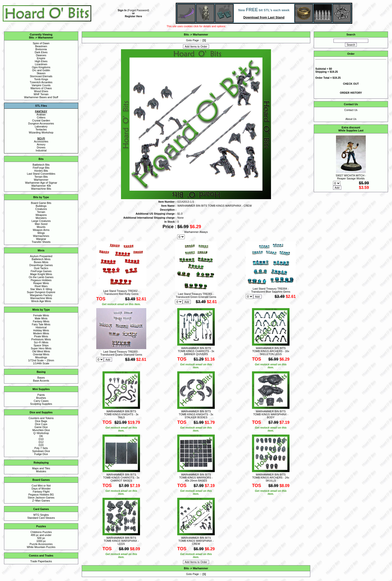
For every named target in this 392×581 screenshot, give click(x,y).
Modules (41, 471)
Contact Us (351, 110)
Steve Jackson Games (41, 498)
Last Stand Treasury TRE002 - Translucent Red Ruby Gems (121, 292)
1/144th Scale (41, 363)
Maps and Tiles (41, 468)
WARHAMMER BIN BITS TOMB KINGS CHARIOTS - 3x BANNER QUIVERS (196, 351)
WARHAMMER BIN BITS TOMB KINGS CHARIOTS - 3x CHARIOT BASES (121, 478)
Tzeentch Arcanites (41, 82)
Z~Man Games (41, 501)
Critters (41, 117)
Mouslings (41, 357)
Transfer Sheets (41, 242)
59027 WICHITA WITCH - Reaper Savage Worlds (351, 177)
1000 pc (41, 541)
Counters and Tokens (41, 418)
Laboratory (41, 126)
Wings (41, 233)
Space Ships (41, 345)
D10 (41, 439)
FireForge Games (41, 271)
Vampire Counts (41, 85)
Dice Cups (41, 424)
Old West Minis (41, 351)
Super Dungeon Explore (41, 292)
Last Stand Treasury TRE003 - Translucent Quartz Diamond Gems (121, 353)
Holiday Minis (41, 330)
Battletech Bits (41, 165)
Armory (41, 144)
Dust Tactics (41, 268)
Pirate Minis (41, 336)
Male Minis (41, 318)
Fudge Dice (41, 454)
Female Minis (41, 315)
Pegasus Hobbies (41, 280)
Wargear (41, 239)
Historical (41, 327)
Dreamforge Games (41, 265)
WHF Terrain (41, 94)
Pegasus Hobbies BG (41, 495)
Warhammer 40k (41, 186)
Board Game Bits (41, 203)
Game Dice (41, 427)
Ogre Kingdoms (41, 67)
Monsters (41, 218)
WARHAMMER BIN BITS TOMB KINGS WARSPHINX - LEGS (121, 541)
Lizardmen (41, 64)
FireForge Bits (41, 168)
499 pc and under (41, 535)
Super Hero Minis (41, 348)
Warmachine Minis (41, 298)
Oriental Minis (41, 354)
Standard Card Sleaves (41, 518)
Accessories (41, 141)
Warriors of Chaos (41, 88)
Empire (41, 58)
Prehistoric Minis (41, 339)
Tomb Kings (41, 79)
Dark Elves (41, 52)
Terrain (41, 212)
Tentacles (41, 129)
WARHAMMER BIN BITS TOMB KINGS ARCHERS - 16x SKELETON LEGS (271, 351)
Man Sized (41, 224)
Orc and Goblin (41, 70)
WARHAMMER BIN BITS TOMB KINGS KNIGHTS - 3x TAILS (121, 414)
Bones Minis (41, 262)
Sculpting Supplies (41, 404)
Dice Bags (41, 421)
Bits (31, 37)
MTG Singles (41, 515)
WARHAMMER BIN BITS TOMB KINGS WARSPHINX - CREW (196, 541)
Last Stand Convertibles (41, 174)
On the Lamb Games (41, 277)
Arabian (41, 114)
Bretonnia (41, 49)
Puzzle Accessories (41, 544)
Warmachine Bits (41, 189)
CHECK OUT (351, 84)
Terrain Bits (41, 177)
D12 (41, 442)
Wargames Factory (41, 295)
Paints (41, 395)
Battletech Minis (41, 259)
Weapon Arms (41, 230)
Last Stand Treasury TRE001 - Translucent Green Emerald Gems (196, 295)
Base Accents (41, 381)
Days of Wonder (41, 489)
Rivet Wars (41, 286)
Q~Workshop (41, 433)
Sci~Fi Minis (41, 342)
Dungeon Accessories (41, 123)
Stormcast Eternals (41, 76)
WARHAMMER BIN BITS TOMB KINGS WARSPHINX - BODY (271, 414)
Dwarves (41, 55)
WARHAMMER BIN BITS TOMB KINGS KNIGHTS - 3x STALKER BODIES (196, 414)
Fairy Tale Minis (41, 324)
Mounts (41, 227)
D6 (41, 436)
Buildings (41, 206)
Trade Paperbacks (41, 561)
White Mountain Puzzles (41, 547)
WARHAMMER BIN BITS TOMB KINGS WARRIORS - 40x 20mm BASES (196, 478)
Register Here (133, 16)
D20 (41, 445)
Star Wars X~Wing (41, 289)
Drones (41, 147)
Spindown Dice (41, 451)
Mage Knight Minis (41, 274)
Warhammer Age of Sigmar (41, 183)
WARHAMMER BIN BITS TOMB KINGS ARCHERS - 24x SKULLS (271, 478)
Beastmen (41, 46)
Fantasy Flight (41, 492)
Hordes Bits (41, 171)
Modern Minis (41, 333)
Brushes (41, 398)
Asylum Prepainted (41, 256)
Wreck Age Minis (41, 301)
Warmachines (41, 236)
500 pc (41, 538)
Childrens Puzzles (41, 532)
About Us (351, 119)
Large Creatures (41, 221)
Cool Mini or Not (41, 486)
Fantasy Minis (41, 321)
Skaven (41, 73)
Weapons (41, 215)
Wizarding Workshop (41, 132)
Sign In (122, 10)
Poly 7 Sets (41, 448)
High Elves (41, 61)
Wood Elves (41, 91)
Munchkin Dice (41, 430)
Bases (41, 378)
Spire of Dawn (41, 43)
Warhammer (46, 37)
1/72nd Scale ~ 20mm (41, 360)
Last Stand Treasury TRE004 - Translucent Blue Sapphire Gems (271, 290)
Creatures (41, 209)
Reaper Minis (41, 283)
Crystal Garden (41, 120)
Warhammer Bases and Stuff (41, 97)
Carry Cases (41, 401)
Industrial (41, 150)
